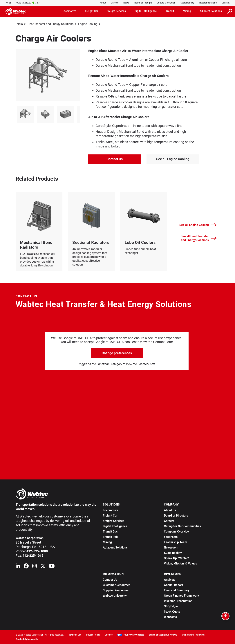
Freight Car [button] (92, 11)
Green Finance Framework (182, 595)
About (103, 3)
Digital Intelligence (115, 526)
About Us (170, 510)
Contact (226, 3)
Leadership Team (176, 542)
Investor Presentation (178, 601)
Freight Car (110, 515)
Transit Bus (110, 531)
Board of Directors (176, 515)
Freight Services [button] (116, 11)
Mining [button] (187, 11)
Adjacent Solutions (115, 547)
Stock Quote (172, 611)
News (126, 3)
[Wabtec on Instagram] (35, 566)
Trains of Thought (143, 3)
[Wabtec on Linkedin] (18, 566)
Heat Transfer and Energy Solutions (50, 24)
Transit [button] (170, 11)
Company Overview (177, 531)
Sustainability (187, 3)
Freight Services (114, 521)
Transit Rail (110, 536)
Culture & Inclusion (166, 3)
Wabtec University (115, 595)
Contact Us (115, 159)
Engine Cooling (88, 24)
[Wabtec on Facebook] (26, 566)
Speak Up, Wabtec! (176, 558)
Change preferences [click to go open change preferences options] (117, 353)
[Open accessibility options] (225, 616)
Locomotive (111, 510)
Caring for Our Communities (182, 526)
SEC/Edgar (171, 606)
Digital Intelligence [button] (146, 11)
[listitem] (26, 114)
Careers (115, 3)
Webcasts (170, 617)
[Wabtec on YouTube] (52, 566)
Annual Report (173, 585)
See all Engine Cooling (173, 159)
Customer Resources (117, 585)
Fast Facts (171, 536)
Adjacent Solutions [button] (211, 11)
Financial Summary (177, 590)
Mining (107, 542)
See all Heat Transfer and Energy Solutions (199, 238)
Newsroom (171, 547)
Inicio (19, 24)
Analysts (170, 579)
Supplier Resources (116, 590)
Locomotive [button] (69, 11)
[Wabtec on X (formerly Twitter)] (43, 566)
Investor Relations (208, 3)
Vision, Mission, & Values (180, 563)
